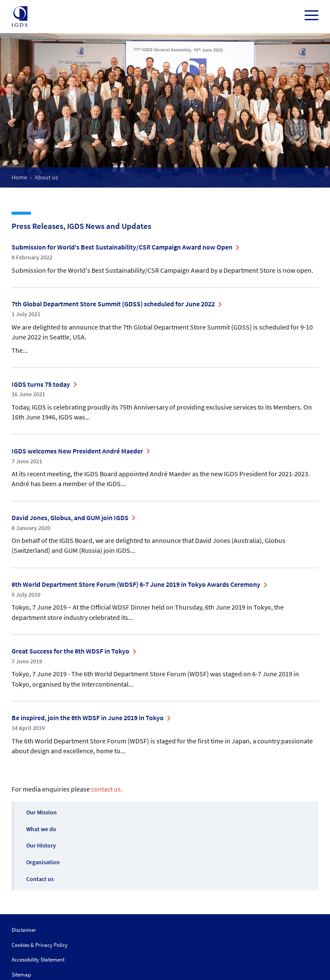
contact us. (107, 789)
